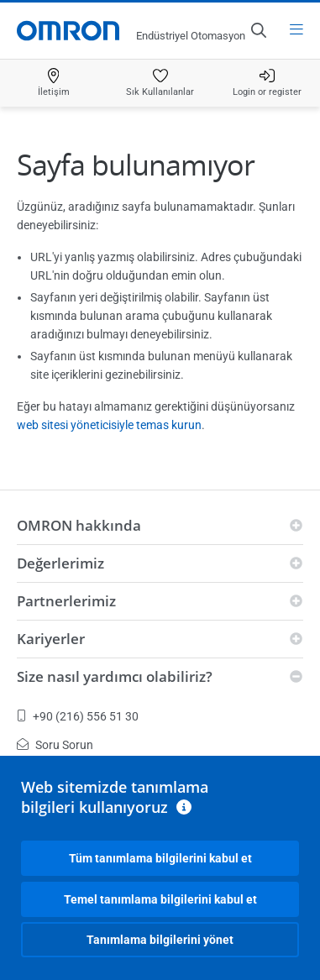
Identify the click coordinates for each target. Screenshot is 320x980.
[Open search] (258, 30)
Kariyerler (51, 639)
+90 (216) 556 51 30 (78, 716)
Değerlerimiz (60, 563)
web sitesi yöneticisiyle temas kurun (109, 425)
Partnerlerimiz (66, 601)
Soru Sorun (55, 745)
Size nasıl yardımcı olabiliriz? (115, 676)
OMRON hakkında (79, 525)
